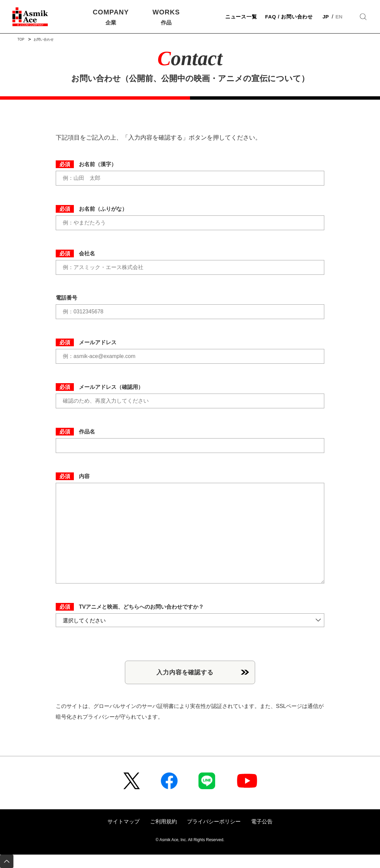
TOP (21, 39)
